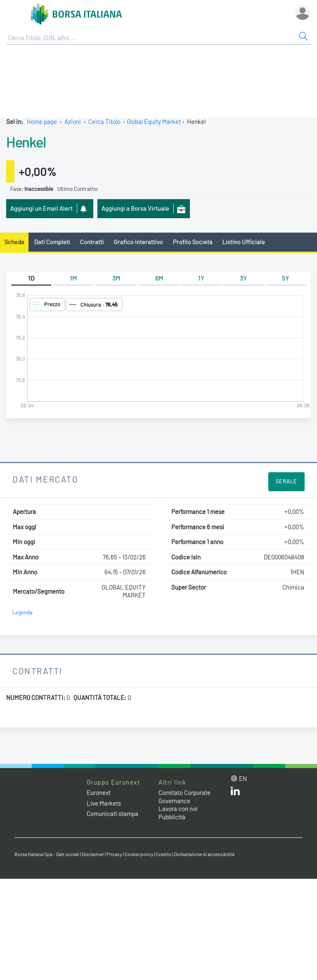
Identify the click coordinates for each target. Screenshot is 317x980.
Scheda (14, 242)
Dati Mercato (45, 479)
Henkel (26, 142)
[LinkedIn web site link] (235, 793)
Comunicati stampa (112, 813)
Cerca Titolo (104, 121)
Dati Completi (52, 242)
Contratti (92, 242)
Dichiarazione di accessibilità (204, 854)
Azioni (73, 121)
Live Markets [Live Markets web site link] (104, 803)
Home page (42, 121)
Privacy (114, 854)
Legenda (22, 612)
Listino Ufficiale (244, 242)
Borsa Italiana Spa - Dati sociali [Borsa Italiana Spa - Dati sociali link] (47, 854)
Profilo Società (193, 242)
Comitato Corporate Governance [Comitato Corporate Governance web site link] (185, 797)
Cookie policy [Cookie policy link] (139, 854)
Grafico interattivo (138, 242)
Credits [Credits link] (164, 854)
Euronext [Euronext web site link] (99, 792)
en (243, 778)
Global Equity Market (154, 121)
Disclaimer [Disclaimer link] (93, 854)
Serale (286, 481)
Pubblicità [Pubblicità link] (172, 817)
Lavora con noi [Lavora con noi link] (178, 809)
